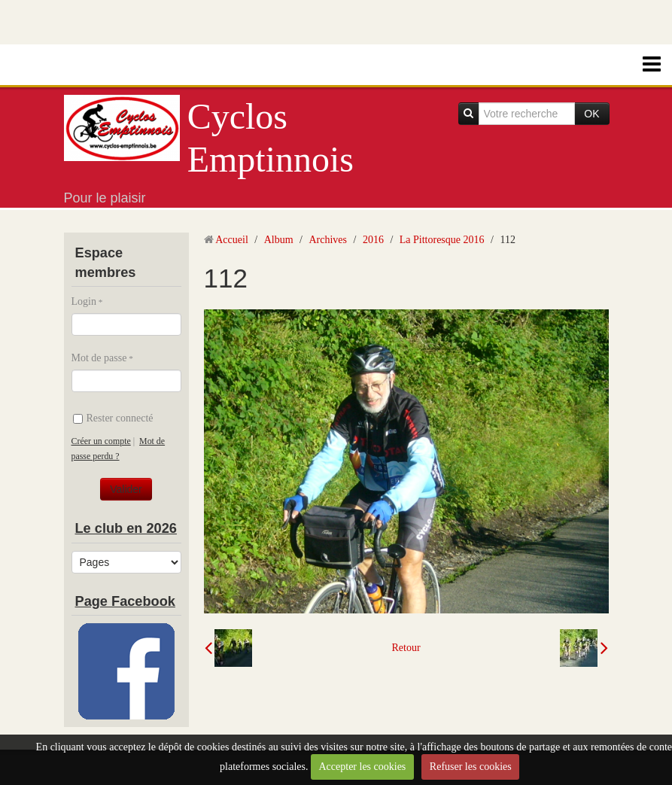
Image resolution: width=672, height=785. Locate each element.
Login (84, 301)
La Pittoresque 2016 (442, 240)
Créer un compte (101, 441)
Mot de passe (99, 358)
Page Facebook (125, 601)
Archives (328, 240)
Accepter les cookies (362, 767)
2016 (373, 240)
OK (591, 114)
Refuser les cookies (471, 767)
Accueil (232, 240)
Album (279, 240)
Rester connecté (113, 418)
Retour (406, 648)
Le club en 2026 (126, 528)
